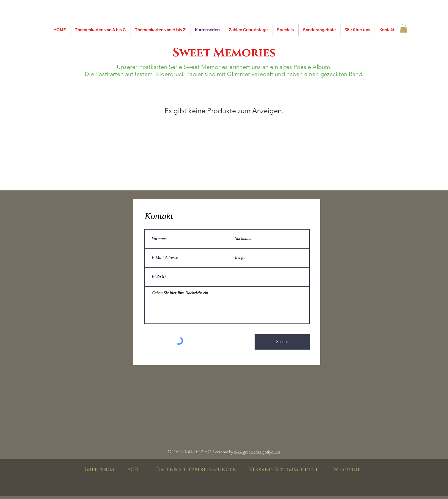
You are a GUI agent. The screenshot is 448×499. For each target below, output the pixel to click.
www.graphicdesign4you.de (257, 452)
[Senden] (282, 342)
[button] (404, 28)
